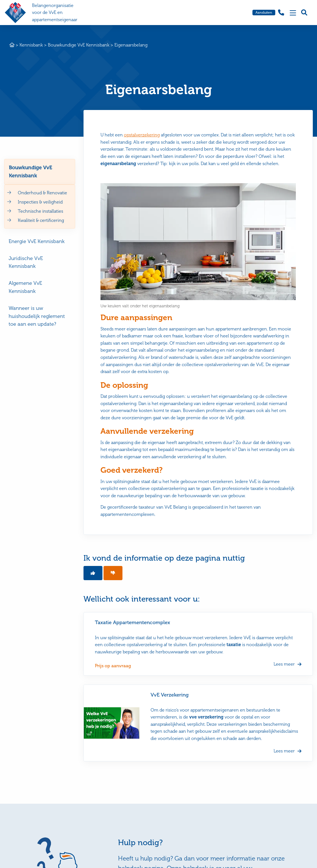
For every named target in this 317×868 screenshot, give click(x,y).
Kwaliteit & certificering (41, 220)
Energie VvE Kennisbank (37, 241)
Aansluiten (264, 13)
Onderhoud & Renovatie (42, 193)
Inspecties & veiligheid (40, 202)
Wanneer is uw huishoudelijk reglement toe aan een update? (37, 316)
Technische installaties (40, 211)
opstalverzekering (142, 135)
